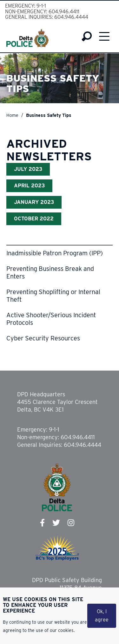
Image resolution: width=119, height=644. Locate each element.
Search (87, 37)
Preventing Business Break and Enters (50, 272)
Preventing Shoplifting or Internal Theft (53, 296)
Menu (104, 36)
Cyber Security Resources (43, 338)
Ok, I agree (102, 617)
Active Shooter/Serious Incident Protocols (51, 319)
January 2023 (34, 202)
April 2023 (29, 186)
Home (12, 115)
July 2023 (28, 169)
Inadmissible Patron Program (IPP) (55, 253)
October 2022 (34, 219)
